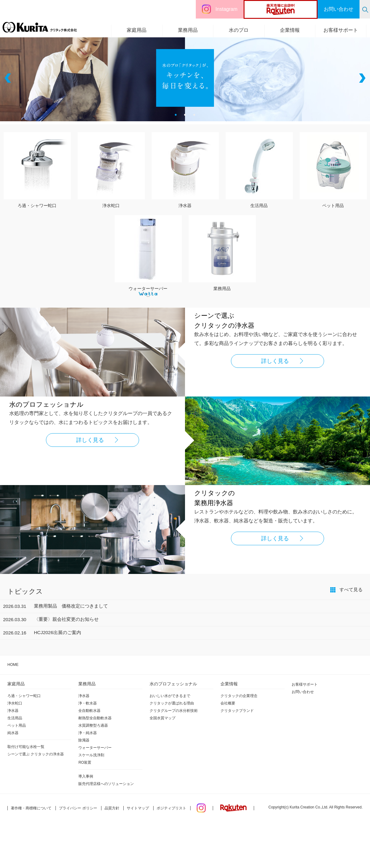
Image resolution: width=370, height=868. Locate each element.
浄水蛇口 (15, 703)
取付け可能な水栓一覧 (26, 747)
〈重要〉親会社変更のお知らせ (66, 619)
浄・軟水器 (88, 703)
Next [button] (362, 78)
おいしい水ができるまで (170, 696)
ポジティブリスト (171, 808)
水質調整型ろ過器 (93, 725)
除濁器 (84, 740)
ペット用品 (17, 725)
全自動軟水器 (89, 711)
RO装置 (85, 762)
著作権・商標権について (31, 808)
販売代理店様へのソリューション (106, 784)
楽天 (292, 9)
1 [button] (176, 115)
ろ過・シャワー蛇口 (24, 696)
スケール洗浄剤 (91, 755)
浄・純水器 (88, 733)
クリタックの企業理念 (239, 696)
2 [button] (185, 115)
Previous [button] (8, 78)
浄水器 (13, 711)
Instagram (226, 9)
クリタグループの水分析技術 (174, 711)
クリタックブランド (237, 711)
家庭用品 (137, 30)
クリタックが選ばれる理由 (172, 703)
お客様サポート (341, 30)
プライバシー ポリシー (78, 808)
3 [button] (194, 115)
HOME (13, 665)
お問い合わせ (303, 692)
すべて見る (351, 590)
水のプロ (239, 30)
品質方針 (112, 808)
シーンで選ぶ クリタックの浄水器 (36, 754)
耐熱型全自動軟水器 (95, 718)
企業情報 (290, 30)
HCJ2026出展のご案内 (58, 632)
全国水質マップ (162, 718)
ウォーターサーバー (148, 288)
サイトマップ (138, 808)
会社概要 (228, 703)
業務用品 (188, 30)
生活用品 (15, 718)
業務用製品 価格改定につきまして (71, 606)
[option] (185, 78)
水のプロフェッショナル (173, 684)
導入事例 (86, 776)
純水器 (13, 733)
